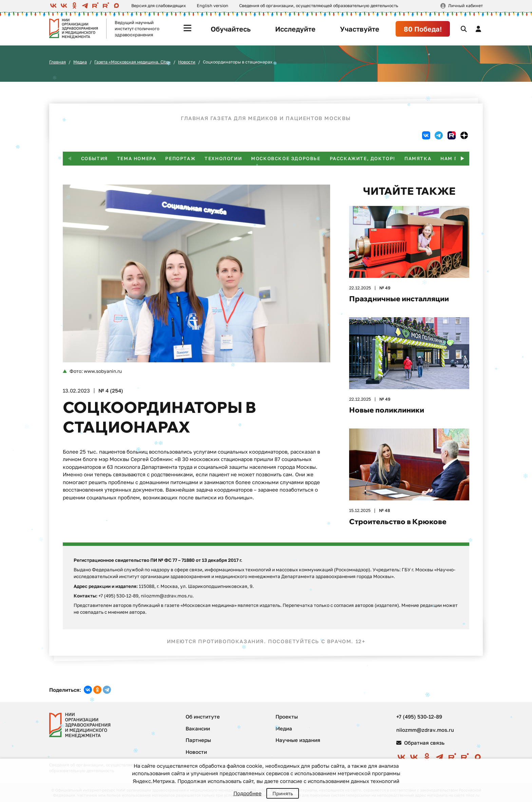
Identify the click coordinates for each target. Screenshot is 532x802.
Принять (283, 793)
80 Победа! (423, 29)
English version (213, 6)
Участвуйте (360, 29)
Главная (58, 62)
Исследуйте (295, 29)
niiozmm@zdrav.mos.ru (425, 730)
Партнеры (198, 740)
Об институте (203, 717)
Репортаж (180, 158)
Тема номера (137, 158)
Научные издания (298, 740)
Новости (187, 62)
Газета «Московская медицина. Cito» (132, 62)
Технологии (223, 158)
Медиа (80, 62)
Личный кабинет (465, 6)
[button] (462, 159)
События (94, 158)
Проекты (287, 717)
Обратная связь (420, 743)
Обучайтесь (231, 29)
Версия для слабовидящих (159, 6)
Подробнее (248, 793)
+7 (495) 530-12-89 (419, 717)
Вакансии (198, 728)
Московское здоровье (286, 158)
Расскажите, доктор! (363, 158)
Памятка (418, 158)
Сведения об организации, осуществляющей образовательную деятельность (319, 6)
